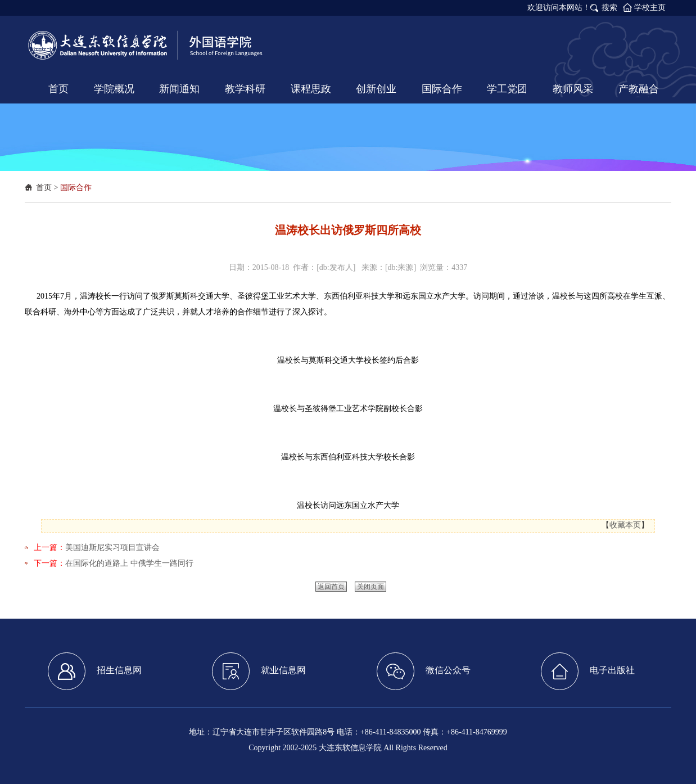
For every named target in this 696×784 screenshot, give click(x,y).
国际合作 (76, 188)
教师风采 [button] (573, 89)
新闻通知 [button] (179, 89)
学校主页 (650, 8)
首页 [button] (58, 89)
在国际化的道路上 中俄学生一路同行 (129, 563)
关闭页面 (370, 587)
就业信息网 (259, 671)
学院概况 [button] (114, 89)
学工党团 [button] (507, 89)
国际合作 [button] (442, 89)
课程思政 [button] (311, 89)
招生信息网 (95, 671)
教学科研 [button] (245, 89)
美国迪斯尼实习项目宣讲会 (112, 548)
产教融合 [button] (639, 89)
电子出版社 (588, 671)
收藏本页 (625, 525)
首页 (44, 188)
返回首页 (331, 587)
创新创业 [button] (376, 89)
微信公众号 (424, 671)
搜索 (609, 8)
